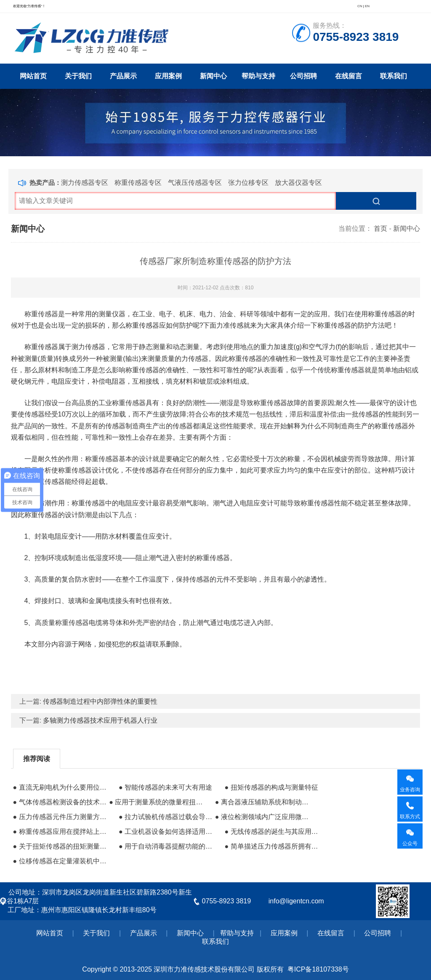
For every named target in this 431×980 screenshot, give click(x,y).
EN (367, 6)
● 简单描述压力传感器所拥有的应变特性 (271, 846)
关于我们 (78, 76)
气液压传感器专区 (195, 183)
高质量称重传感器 (62, 623)
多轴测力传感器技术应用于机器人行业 (100, 720)
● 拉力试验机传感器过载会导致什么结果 (166, 817)
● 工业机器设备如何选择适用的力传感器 (166, 832)
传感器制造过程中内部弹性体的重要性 (100, 701)
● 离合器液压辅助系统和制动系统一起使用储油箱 (262, 802)
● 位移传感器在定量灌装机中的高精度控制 (60, 861)
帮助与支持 (258, 76)
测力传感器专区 (85, 183)
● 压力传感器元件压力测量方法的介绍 (60, 817)
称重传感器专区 (138, 183)
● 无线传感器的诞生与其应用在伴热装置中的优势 (271, 832)
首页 (380, 228)
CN (360, 6)
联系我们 (394, 76)
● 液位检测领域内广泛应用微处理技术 (262, 817)
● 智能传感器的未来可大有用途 (165, 787)
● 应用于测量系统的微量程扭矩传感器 (156, 802)
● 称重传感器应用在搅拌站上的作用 (60, 832)
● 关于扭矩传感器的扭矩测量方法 (60, 846)
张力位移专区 (248, 183)
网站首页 (33, 76)
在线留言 (349, 76)
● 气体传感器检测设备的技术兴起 (60, 802)
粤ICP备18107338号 (318, 969)
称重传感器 (41, 314)
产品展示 (123, 76)
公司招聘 (303, 76)
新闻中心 (213, 76)
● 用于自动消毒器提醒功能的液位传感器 (166, 846)
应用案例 (168, 76)
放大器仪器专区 (298, 183)
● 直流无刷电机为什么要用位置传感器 (60, 787)
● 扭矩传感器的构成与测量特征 (271, 787)
